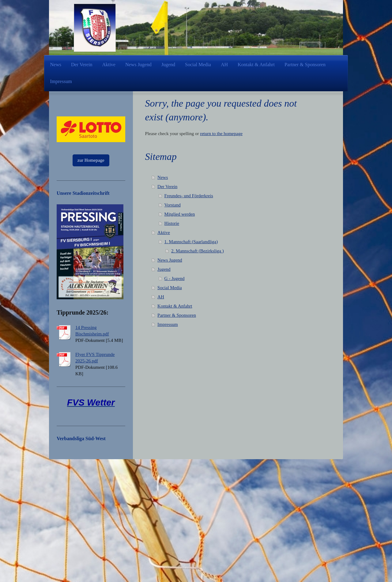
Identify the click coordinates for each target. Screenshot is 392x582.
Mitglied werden (180, 214)
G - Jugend (175, 278)
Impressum (168, 324)
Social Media (170, 288)
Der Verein (167, 187)
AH (161, 297)
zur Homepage (91, 160)
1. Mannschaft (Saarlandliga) (191, 242)
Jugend (164, 269)
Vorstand (173, 205)
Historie (172, 223)
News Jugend (170, 260)
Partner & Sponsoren (177, 315)
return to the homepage (221, 134)
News (163, 177)
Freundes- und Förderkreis (189, 196)
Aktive (164, 232)
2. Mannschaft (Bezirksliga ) (198, 251)
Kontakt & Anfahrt (175, 306)
